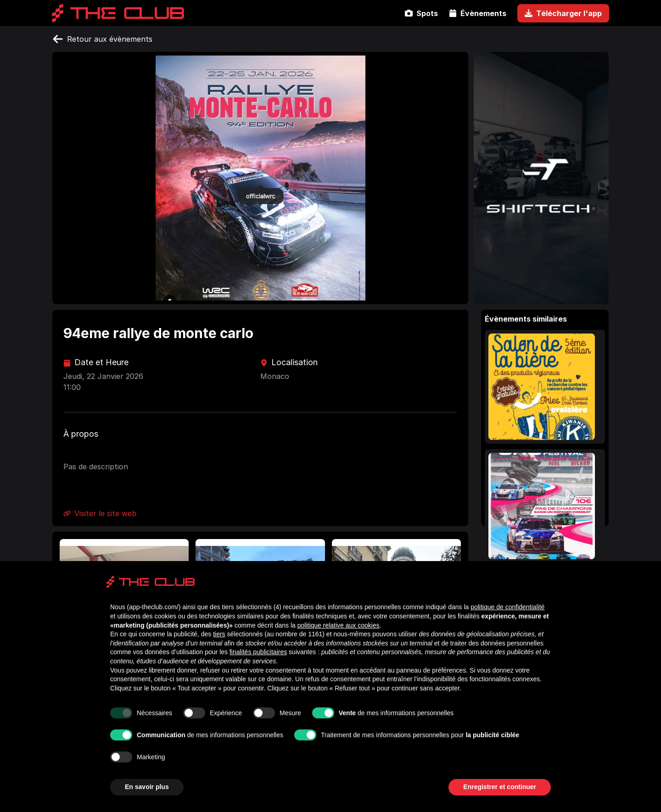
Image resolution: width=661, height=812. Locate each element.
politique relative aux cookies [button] (339, 625)
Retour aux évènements (102, 39)
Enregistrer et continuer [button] (500, 787)
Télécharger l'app (563, 13)
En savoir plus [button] (147, 787)
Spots (421, 13)
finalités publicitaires (258, 652)
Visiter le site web (100, 513)
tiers (219, 634)
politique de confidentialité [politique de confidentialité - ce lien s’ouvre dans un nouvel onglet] (507, 607)
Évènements (478, 13)
